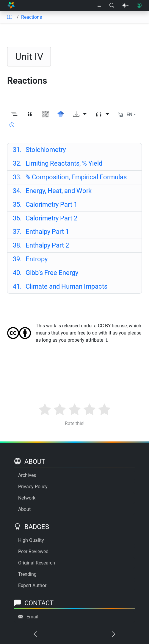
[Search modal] (112, 6)
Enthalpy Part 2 (41, 245)
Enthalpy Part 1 (41, 232)
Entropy (30, 259)
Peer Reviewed (33, 552)
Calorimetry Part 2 (45, 218)
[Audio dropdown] (102, 115)
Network (27, 498)
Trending (27, 574)
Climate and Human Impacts (60, 286)
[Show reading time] (12, 125)
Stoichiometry (39, 150)
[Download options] (80, 115)
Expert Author (32, 585)
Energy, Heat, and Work (52, 191)
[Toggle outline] (14, 115)
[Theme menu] (126, 6)
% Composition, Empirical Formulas (70, 177)
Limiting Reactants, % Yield (58, 163)
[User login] (139, 6)
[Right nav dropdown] (99, 6)
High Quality (31, 540)
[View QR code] (45, 115)
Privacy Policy (33, 487)
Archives (27, 475)
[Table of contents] (10, 17)
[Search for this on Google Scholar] (61, 115)
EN (129, 115)
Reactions (32, 17)
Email (32, 617)
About (24, 509)
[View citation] (30, 115)
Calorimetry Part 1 (45, 204)
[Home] (11, 6)
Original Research (37, 563)
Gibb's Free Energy (46, 273)
